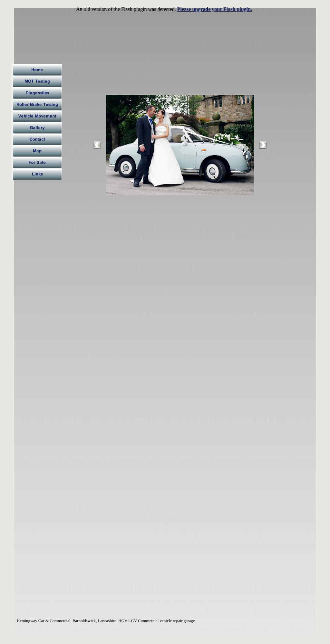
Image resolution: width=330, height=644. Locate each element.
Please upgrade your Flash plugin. (215, 9)
